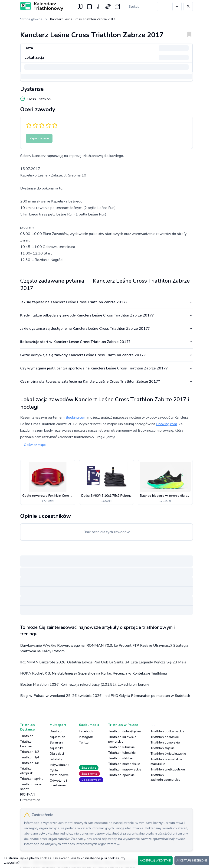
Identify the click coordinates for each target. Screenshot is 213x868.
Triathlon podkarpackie (167, 731)
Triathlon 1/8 (30, 763)
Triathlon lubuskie (121, 747)
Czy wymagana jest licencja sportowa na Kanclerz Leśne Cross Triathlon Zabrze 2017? (106, 368)
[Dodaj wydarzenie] (177, 7)
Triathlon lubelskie (122, 753)
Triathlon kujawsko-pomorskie (123, 739)
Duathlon (57, 731)
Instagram (86, 737)
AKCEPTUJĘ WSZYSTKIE (155, 861)
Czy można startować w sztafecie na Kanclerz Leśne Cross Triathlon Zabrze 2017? (106, 382)
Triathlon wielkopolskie (168, 769)
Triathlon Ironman (27, 744)
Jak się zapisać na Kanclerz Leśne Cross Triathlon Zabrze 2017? (106, 302)
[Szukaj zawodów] (142, 7)
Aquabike (57, 748)
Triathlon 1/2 (30, 752)
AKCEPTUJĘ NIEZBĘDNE (192, 861)
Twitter (84, 742)
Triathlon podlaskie (165, 737)
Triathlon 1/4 (30, 757)
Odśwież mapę (35, 445)
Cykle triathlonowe (59, 773)
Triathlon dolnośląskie (125, 731)
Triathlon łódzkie (120, 758)
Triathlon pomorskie (165, 742)
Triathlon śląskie (163, 748)
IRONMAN (28, 795)
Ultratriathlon (30, 800)
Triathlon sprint (31, 779)
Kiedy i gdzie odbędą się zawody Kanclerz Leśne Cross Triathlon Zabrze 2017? (106, 315)
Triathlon (27, 736)
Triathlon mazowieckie (125, 769)
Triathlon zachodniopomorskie (165, 777)
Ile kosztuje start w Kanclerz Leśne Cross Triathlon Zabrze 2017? (106, 342)
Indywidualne (60, 765)
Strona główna (31, 19)
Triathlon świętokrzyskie (168, 754)
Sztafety (56, 759)
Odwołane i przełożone (58, 783)
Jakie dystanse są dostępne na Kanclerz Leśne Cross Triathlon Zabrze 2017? (106, 329)
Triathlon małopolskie (124, 764)
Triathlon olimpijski (27, 771)
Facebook (86, 731)
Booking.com (76, 418)
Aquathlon (57, 737)
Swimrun (56, 742)
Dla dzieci (57, 754)
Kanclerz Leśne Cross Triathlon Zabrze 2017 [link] (83, 19)
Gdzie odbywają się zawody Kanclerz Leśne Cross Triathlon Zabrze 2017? (106, 355)
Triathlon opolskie (121, 775)
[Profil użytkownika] (188, 7)
